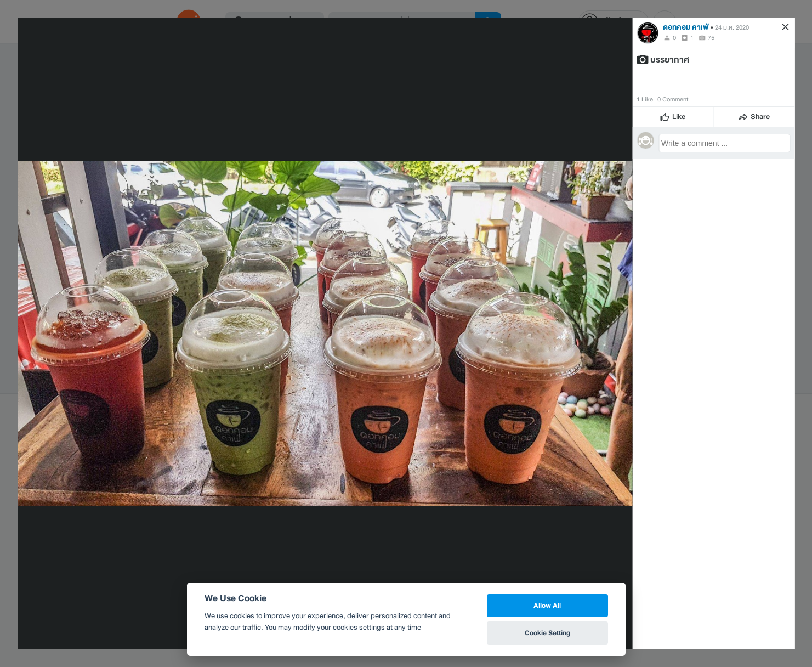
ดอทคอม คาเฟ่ (686, 27)
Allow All (547, 605)
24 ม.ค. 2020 (732, 27)
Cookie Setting (547, 633)
